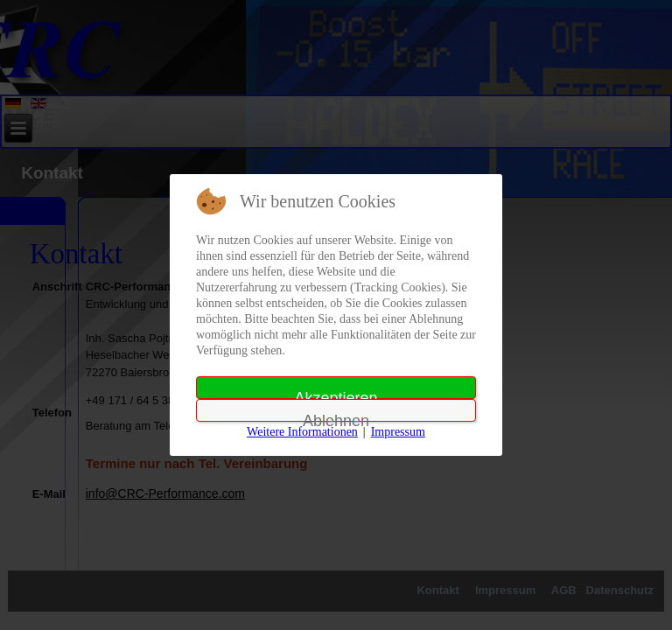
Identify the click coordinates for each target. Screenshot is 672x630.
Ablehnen (336, 417)
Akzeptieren (336, 394)
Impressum (398, 432)
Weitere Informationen (302, 432)
